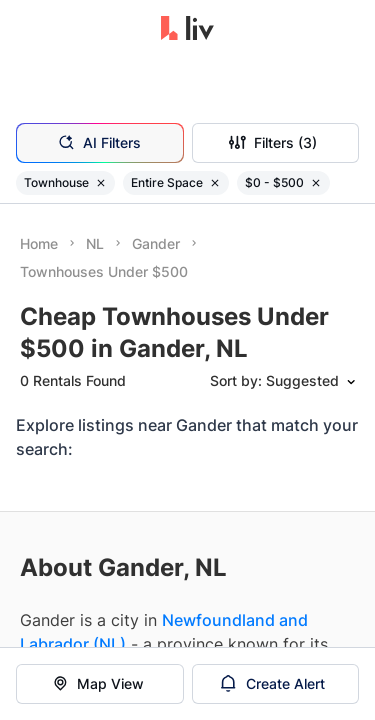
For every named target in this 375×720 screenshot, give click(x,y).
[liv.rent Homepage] (187, 30)
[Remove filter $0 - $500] (316, 183)
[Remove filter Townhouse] (101, 183)
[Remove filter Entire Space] (215, 183)
